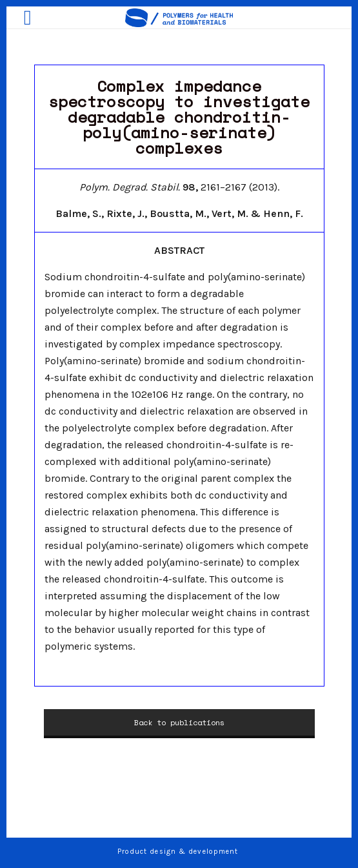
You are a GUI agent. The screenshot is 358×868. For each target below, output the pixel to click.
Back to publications (179, 722)
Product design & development (179, 852)
